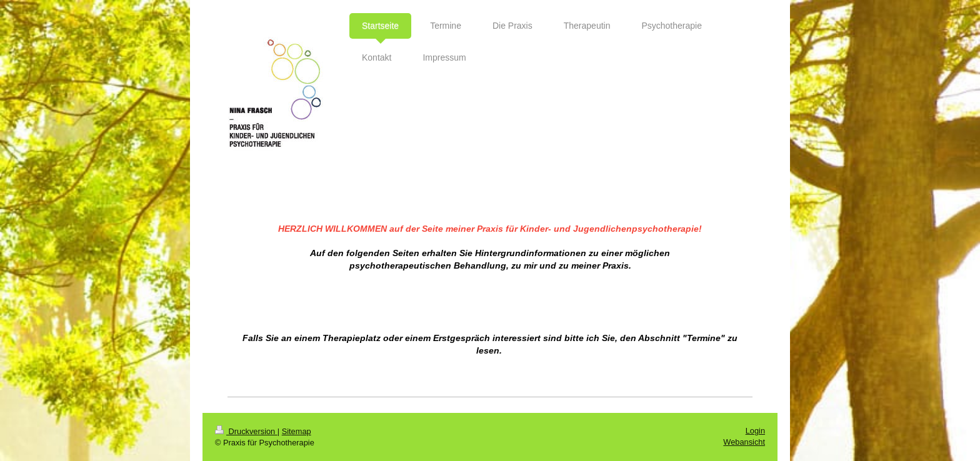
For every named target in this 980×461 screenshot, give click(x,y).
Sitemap (297, 431)
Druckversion (246, 431)
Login (755, 431)
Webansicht (744, 442)
